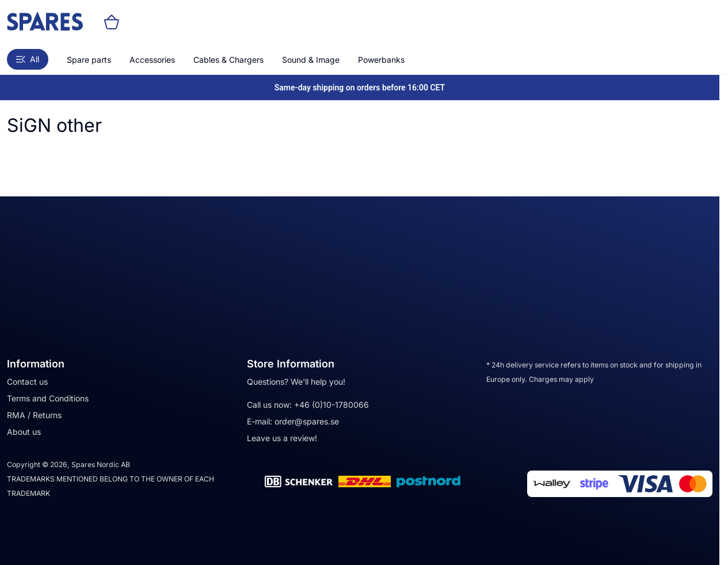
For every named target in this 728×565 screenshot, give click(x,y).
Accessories (152, 60)
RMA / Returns (34, 415)
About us (24, 432)
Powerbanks (381, 60)
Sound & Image (311, 60)
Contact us (27, 382)
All (28, 59)
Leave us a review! (282, 438)
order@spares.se (307, 421)
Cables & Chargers (228, 60)
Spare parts (89, 60)
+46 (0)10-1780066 (331, 405)
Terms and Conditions (48, 398)
